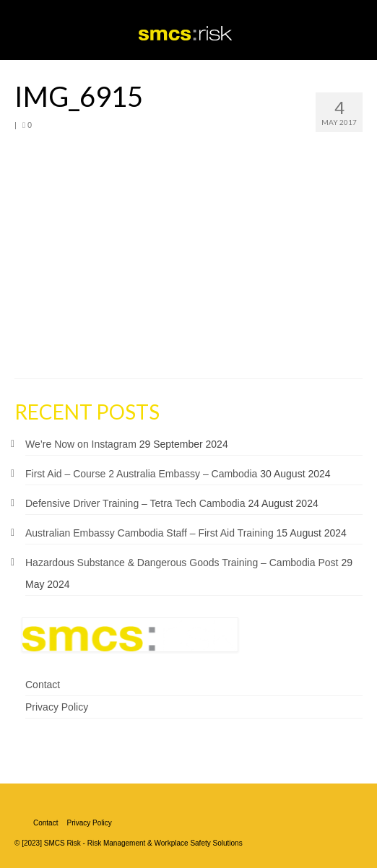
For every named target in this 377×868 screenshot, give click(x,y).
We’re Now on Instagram (81, 444)
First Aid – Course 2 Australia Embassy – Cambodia (141, 474)
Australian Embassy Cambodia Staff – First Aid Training (149, 533)
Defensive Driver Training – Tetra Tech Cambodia (135, 503)
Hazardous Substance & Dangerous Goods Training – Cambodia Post (182, 563)
